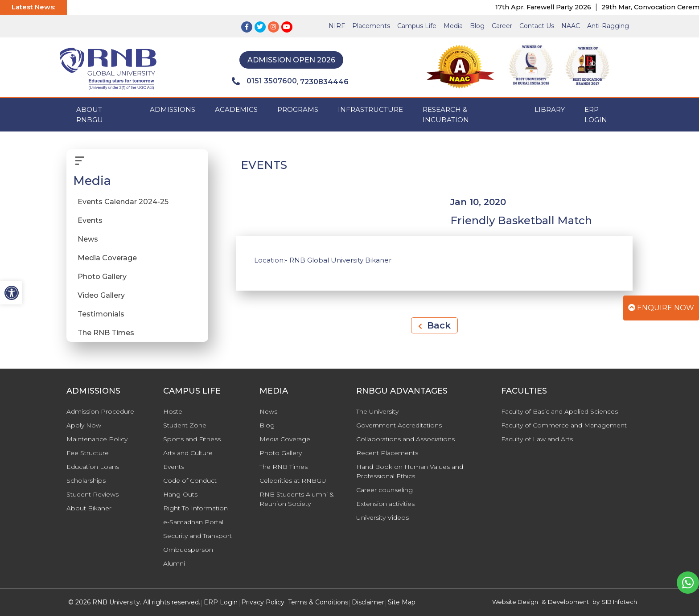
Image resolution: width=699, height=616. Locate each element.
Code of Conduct (190, 480)
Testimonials (101, 314)
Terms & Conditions (318, 602)
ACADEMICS (236, 109)
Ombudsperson (188, 550)
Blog (477, 26)
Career (502, 26)
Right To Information (195, 508)
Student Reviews (93, 494)
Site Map (402, 602)
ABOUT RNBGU (90, 115)
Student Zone (185, 425)
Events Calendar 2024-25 (123, 202)
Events (90, 220)
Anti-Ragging (608, 26)
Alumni (174, 563)
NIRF (337, 26)
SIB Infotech (619, 602)
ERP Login (596, 115)
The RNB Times (106, 333)
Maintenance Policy (97, 439)
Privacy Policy (263, 602)
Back (434, 325)
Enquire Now (661, 308)
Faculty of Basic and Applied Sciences (559, 411)
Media (453, 26)
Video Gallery (101, 295)
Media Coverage (107, 258)
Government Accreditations (399, 425)
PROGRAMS (298, 109)
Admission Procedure (100, 411)
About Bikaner (89, 508)
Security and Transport (197, 536)
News (88, 239)
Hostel (173, 411)
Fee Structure (88, 453)
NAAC (571, 26)
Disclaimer (368, 602)
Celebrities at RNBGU (293, 480)
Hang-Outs (180, 494)
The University (377, 411)
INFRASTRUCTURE (370, 109)
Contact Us (537, 26)
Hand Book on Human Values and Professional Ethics (410, 471)
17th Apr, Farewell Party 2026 (553, 7)
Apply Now (84, 425)
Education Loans (93, 467)
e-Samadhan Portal (193, 522)
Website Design (515, 602)
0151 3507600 (264, 81)
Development (568, 602)
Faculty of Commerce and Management (564, 425)
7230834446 (324, 82)
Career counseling (384, 490)
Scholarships (86, 480)
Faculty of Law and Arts (537, 439)
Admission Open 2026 (291, 60)
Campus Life (417, 26)
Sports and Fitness (192, 439)
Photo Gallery (102, 277)
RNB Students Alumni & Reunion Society (297, 499)
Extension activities (385, 504)
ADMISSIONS (173, 109)
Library (550, 109)
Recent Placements (387, 453)
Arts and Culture (188, 453)
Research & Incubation (446, 115)
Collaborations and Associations (405, 439)
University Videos (382, 517)
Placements (371, 26)
